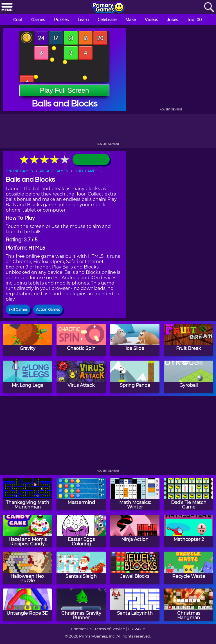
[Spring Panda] (135, 377)
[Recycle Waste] (189, 568)
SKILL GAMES (86, 171)
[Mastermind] (81, 494)
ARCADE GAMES (54, 171)
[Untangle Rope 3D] (27, 605)
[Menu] (7, 7)
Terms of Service (110, 629)
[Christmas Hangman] (189, 605)
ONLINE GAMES (19, 171)
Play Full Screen (65, 90)
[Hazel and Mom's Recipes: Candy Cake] (27, 531)
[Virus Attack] (81, 377)
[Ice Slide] (135, 340)
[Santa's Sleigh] (81, 568)
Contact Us (81, 629)
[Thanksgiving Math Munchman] (27, 494)
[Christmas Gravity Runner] (81, 605)
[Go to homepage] (108, 8)
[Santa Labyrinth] (135, 605)
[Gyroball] (189, 377)
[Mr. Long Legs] (27, 377)
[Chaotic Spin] (81, 340)
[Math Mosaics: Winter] (135, 494)
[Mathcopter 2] (189, 531)
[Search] (209, 7)
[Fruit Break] (189, 340)
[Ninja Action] (135, 531)
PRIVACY (136, 629)
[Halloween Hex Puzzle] (27, 568)
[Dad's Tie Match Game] (189, 494)
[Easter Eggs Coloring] (81, 531)
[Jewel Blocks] (135, 568)
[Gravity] (27, 340)
